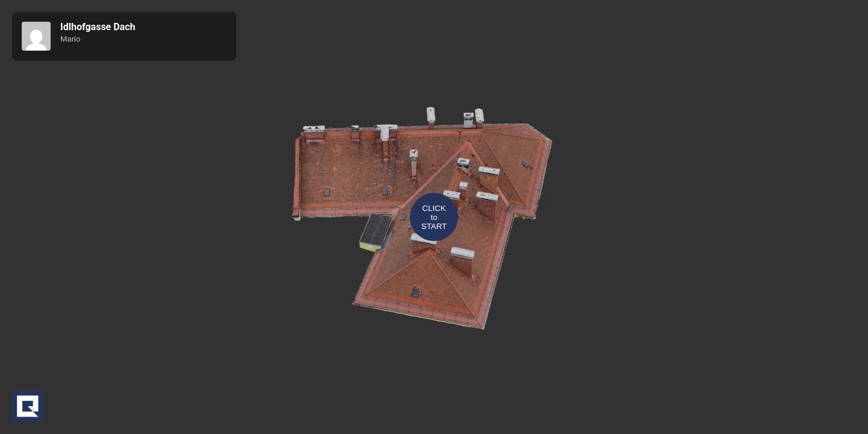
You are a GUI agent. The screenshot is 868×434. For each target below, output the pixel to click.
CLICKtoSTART (434, 217)
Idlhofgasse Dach (98, 27)
